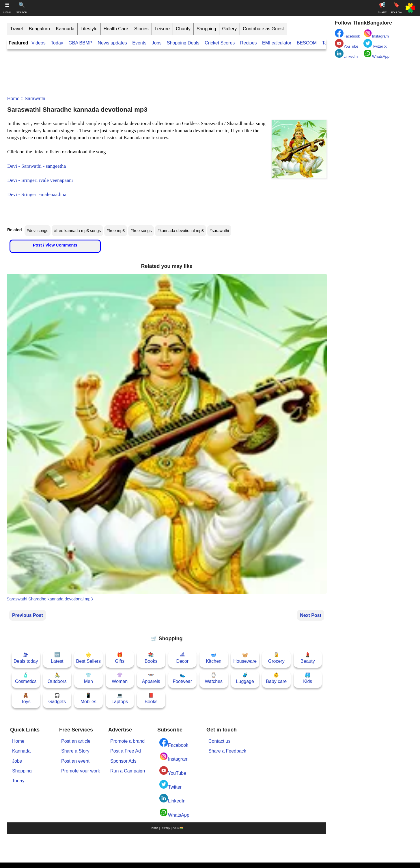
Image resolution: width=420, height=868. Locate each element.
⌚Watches (214, 678)
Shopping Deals (184, 43)
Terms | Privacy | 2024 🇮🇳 (167, 828)
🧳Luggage (245, 678)
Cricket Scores (220, 43)
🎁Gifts (120, 658)
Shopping (206, 29)
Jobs (157, 43)
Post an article (76, 741)
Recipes (249, 43)
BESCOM (307, 43)
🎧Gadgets (57, 698)
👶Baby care (276, 678)
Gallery (230, 29)
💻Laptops (120, 698)
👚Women (120, 678)
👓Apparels (151, 678)
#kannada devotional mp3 (180, 231)
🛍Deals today (26, 658)
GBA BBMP (80, 43)
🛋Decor (182, 658)
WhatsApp (174, 813)
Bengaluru (39, 29)
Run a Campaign (128, 771)
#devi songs (38, 231)
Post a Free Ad (126, 751)
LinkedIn (172, 799)
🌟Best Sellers (88, 658)
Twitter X (375, 44)
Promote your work (81, 771)
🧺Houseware (245, 658)
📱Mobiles (88, 698)
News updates (112, 43)
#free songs (141, 231)
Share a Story (75, 751)
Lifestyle (89, 29)
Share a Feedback (227, 751)
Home (13, 99)
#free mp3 (116, 231)
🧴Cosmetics (26, 678)
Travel (16, 29)
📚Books (151, 658)
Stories (141, 29)
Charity (183, 29)
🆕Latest (57, 658)
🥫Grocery (276, 658)
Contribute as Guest (263, 29)
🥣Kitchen (214, 658)
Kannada (65, 29)
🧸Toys (26, 698)
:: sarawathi (32, 99)
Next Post (311, 615)
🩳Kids (308, 678)
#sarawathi (219, 231)
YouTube (173, 771)
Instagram (174, 757)
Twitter (170, 785)
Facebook (174, 743)
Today (57, 43)
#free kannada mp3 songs (77, 231)
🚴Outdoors (57, 678)
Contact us (219, 741)
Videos (39, 43)
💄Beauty (308, 658)
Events (139, 43)
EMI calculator (277, 43)
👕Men (88, 678)
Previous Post (28, 615)
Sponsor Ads (123, 761)
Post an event (75, 761)
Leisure (162, 29)
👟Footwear (182, 678)
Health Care (116, 29)
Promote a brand (127, 741)
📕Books (151, 698)
